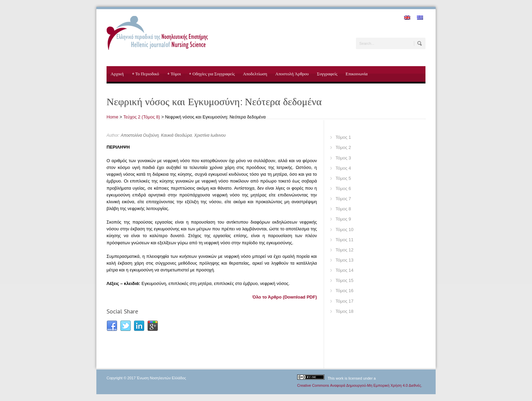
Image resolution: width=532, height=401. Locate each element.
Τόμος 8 (343, 209)
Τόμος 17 (345, 301)
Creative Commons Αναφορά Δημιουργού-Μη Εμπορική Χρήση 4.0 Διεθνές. (360, 385)
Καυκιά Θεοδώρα (177, 135)
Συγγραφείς (327, 74)
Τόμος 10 (345, 230)
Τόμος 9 (343, 219)
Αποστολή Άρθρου (292, 74)
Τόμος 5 (343, 178)
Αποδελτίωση (255, 74)
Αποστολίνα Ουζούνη (140, 135)
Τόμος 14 (345, 270)
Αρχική (117, 74)
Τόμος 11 (345, 240)
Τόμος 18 (345, 311)
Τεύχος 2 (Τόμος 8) (142, 117)
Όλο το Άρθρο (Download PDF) (285, 297)
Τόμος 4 (343, 168)
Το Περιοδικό (146, 74)
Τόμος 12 (345, 250)
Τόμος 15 (345, 280)
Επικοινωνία (356, 74)
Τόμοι (174, 74)
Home (112, 117)
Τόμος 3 (343, 158)
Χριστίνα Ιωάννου (210, 135)
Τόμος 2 (343, 147)
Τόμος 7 (343, 199)
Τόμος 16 (345, 291)
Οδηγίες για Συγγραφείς (212, 74)
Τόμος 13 (345, 260)
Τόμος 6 (343, 188)
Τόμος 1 (343, 137)
